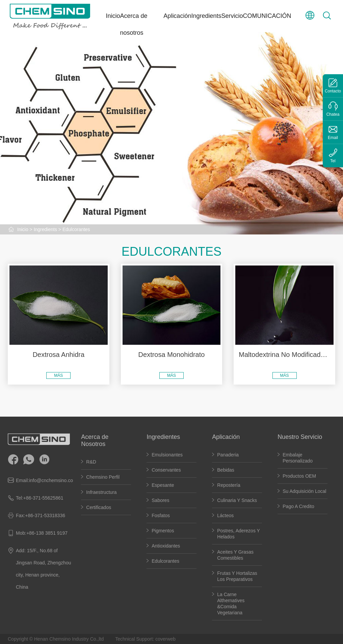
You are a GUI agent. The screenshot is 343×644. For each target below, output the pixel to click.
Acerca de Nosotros (95, 440)
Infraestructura (101, 492)
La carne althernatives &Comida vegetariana (231, 604)
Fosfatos (161, 515)
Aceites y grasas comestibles (235, 555)
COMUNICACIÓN (267, 16)
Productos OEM (299, 476)
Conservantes (166, 470)
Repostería (229, 485)
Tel (333, 161)
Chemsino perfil (103, 477)
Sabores (160, 500)
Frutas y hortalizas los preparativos (237, 576)
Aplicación (177, 16)
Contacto (333, 91)
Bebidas (226, 470)
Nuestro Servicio (300, 437)
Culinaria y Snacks (237, 500)
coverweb (165, 639)
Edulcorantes (76, 229)
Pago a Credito (298, 506)
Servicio (232, 16)
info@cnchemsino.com (53, 480)
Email (333, 138)
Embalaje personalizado (298, 458)
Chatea (333, 114)
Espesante (163, 485)
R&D (91, 462)
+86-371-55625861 (43, 498)
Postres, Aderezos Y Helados (239, 534)
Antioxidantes (166, 546)
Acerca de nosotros (134, 24)
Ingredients (206, 16)
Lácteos (225, 515)
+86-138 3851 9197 (47, 533)
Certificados (99, 507)
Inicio (113, 16)
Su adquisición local (304, 491)
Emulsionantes (167, 455)
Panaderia (228, 455)
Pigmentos (163, 531)
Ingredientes (163, 437)
